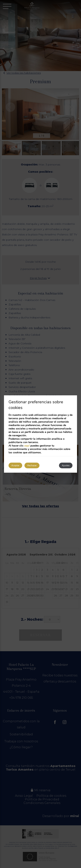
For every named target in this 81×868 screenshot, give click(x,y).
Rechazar (32, 465)
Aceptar (15, 465)
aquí (27, 446)
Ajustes (66, 465)
